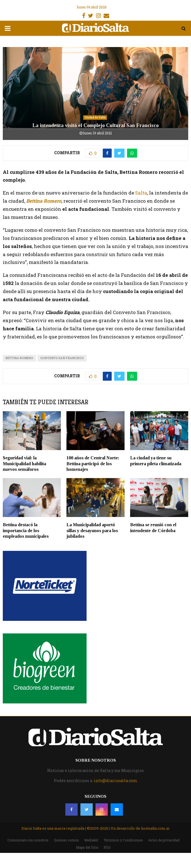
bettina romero (19, 358)
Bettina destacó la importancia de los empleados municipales (26, 531)
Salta (141, 193)
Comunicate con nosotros (28, 840)
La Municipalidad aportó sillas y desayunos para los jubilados (92, 531)
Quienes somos (66, 840)
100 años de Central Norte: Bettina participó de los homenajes (93, 464)
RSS (107, 847)
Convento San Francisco (62, 358)
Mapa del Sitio (87, 847)
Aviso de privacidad (164, 840)
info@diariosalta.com (116, 781)
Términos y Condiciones (123, 840)
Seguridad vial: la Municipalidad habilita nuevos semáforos (24, 464)
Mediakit (91, 840)
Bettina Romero (44, 201)
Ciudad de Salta (95, 117)
